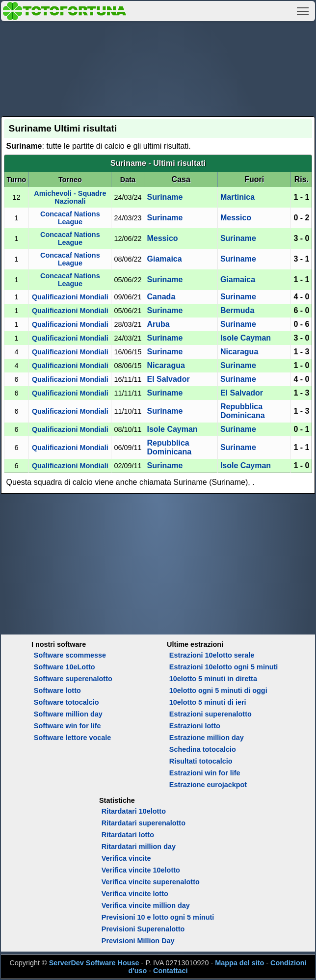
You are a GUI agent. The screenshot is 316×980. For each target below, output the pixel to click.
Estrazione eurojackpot (208, 785)
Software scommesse (70, 655)
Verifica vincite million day (146, 905)
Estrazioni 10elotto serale (212, 655)
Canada (161, 297)
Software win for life (67, 726)
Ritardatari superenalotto (144, 823)
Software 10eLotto (65, 667)
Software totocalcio (66, 702)
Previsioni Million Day (138, 941)
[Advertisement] (158, 67)
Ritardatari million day (139, 847)
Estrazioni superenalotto (211, 714)
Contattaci (170, 971)
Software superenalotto (73, 679)
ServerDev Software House (94, 963)
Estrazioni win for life (205, 773)
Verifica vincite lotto (135, 894)
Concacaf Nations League (70, 218)
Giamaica (164, 259)
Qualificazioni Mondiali (70, 297)
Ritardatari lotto (128, 835)
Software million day (68, 714)
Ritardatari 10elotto (134, 811)
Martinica (237, 197)
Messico (236, 218)
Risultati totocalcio (201, 761)
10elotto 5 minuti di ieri (208, 702)
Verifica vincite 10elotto (141, 870)
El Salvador (168, 379)
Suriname (165, 197)
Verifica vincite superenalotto (151, 882)
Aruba (158, 324)
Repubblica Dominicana (243, 411)
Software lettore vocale (73, 738)
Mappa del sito (239, 963)
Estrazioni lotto (195, 726)
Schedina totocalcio (203, 749)
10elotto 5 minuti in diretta (213, 679)
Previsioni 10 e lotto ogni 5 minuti (158, 917)
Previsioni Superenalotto (143, 929)
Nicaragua (239, 352)
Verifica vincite (126, 858)
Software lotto (57, 690)
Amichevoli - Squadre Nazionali (70, 197)
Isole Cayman (246, 338)
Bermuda (237, 310)
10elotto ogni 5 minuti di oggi (218, 690)
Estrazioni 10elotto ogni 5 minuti (224, 667)
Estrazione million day (207, 738)
